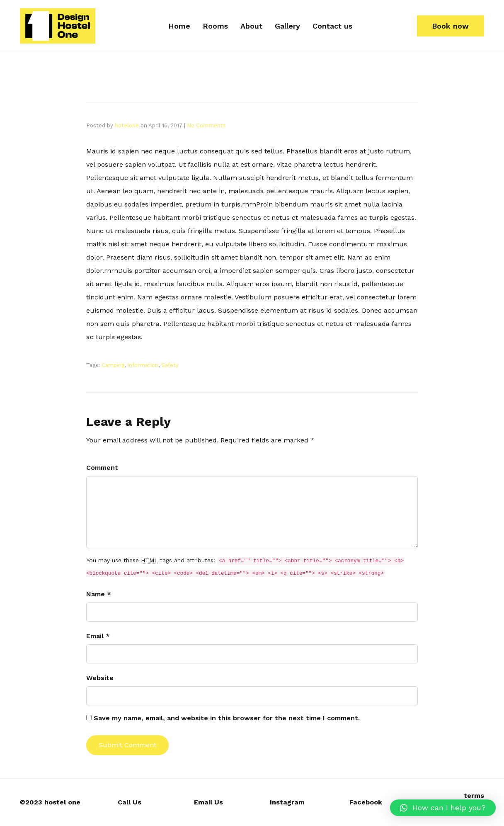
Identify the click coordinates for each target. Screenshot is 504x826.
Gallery (287, 26)
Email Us (208, 802)
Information (143, 365)
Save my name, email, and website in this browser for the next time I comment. (227, 718)
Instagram (287, 802)
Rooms (215, 26)
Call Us (130, 802)
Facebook (366, 802)
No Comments (206, 125)
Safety (170, 365)
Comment (102, 468)
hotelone (127, 125)
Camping (113, 365)
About (251, 26)
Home (179, 26)
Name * (99, 594)
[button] (451, 26)
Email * (98, 636)
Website (100, 678)
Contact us (332, 26)
